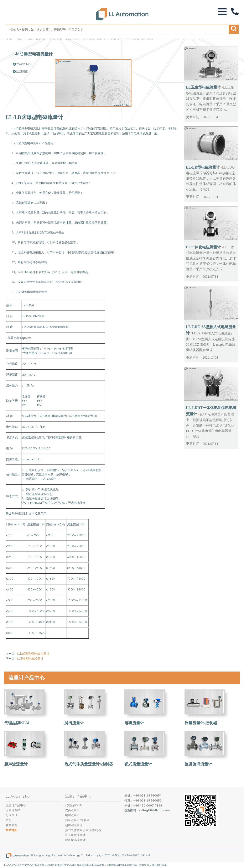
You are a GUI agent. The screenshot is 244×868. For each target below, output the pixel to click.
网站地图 (11, 830)
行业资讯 (11, 815)
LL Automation (19, 796)
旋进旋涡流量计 (198, 764)
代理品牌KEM (17, 723)
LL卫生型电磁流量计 (30, 659)
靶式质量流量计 (138, 764)
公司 (9, 820)
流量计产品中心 (121, 39)
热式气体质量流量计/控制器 (89, 764)
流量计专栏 (13, 810)
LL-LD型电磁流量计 (203, 167)
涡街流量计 (74, 723)
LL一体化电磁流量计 (203, 247)
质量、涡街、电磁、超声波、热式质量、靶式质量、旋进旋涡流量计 (56, 39)
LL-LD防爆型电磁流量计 (33, 54)
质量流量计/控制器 (201, 723)
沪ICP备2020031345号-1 (136, 855)
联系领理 (11, 825)
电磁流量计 (145, 39)
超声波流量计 (16, 764)
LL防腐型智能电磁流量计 (33, 654)
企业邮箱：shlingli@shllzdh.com (147, 810)
